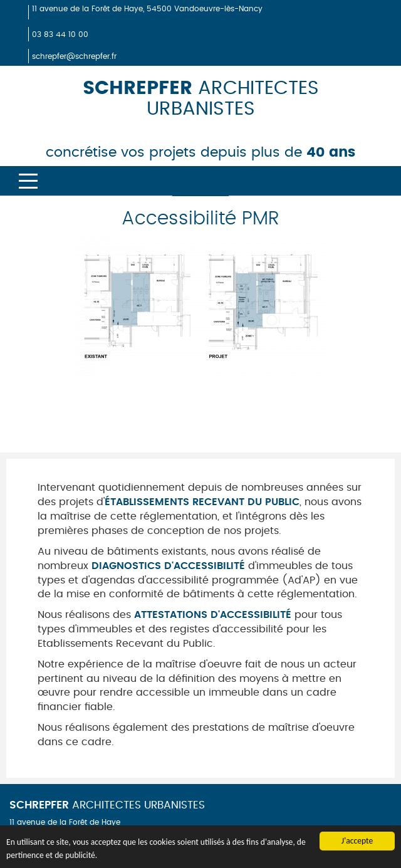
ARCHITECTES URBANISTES (107, 805)
